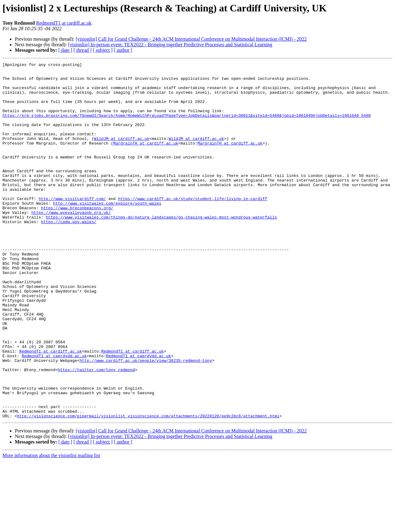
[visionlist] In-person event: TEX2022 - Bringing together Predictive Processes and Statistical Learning (170, 45)
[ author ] (123, 50)
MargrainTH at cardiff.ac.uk (146, 160)
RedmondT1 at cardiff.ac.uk (64, 23)
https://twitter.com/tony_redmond (96, 432)
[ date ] (65, 50)
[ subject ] (103, 50)
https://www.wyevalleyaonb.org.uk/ (71, 243)
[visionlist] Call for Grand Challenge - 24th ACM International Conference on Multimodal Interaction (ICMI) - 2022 (191, 39)
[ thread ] (83, 50)
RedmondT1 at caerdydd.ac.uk (54, 415)
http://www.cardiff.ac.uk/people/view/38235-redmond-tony (146, 420)
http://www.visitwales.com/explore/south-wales (107, 232)
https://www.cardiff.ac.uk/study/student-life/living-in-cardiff (193, 226)
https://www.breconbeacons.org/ (77, 237)
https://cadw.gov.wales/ (69, 254)
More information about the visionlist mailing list (51, 527)
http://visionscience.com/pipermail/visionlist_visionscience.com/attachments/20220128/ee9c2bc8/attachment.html (148, 487)
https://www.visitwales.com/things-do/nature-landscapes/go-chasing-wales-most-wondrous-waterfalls (161, 248)
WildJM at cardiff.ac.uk (121, 154)
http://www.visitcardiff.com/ (72, 226)
